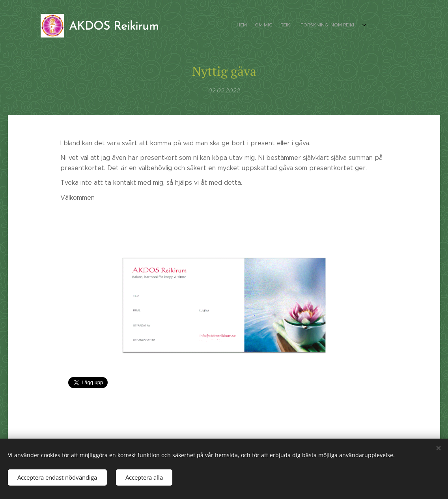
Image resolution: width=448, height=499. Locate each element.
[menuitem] (331, 26)
